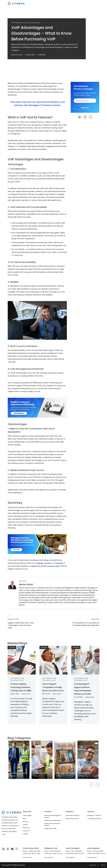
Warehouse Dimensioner (53, 820)
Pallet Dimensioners (72, 819)
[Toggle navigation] (98, 4)
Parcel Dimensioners (73, 815)
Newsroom (26, 828)
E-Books (25, 834)
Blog (24, 819)
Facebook (60, 563)
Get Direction (28, 857)
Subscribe (85, 108)
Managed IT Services (94, 815)
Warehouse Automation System (52, 824)
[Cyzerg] (11, 812)
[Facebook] (8, 849)
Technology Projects (94, 819)
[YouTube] (12, 849)
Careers (25, 825)
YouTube (48, 563)
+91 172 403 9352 (76, 851)
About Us (26, 822)
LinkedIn (40, 563)
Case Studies (27, 815)
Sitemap (102, 865)
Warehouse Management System (53, 816)
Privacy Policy (90, 865)
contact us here (54, 566)
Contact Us (27, 831)
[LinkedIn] (3, 849)
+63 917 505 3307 (55, 851)
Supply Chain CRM (50, 828)
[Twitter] (17, 849)
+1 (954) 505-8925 (34, 851)
